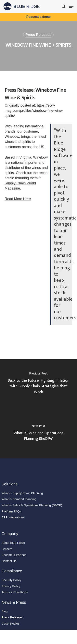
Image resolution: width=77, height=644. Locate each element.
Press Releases (38, 35)
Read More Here (18, 199)
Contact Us (9, 561)
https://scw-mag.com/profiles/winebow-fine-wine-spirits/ (34, 111)
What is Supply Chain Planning (22, 493)
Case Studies (11, 623)
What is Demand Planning (19, 499)
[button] (71, 6)
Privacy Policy (11, 586)
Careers (7, 549)
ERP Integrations (13, 517)
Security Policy (11, 580)
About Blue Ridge (13, 543)
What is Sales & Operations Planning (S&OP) (32, 505)
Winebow (12, 137)
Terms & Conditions (15, 592)
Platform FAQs (11, 511)
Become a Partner (14, 555)
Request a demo (39, 17)
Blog (5, 611)
